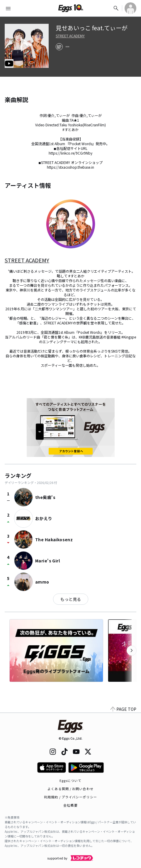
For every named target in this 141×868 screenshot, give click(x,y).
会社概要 (70, 805)
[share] (59, 47)
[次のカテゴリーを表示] (132, 651)
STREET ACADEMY (70, 36)
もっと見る (71, 599)
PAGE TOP (123, 709)
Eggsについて (71, 780)
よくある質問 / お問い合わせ (70, 789)
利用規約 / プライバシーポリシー (70, 797)
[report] (67, 47)
